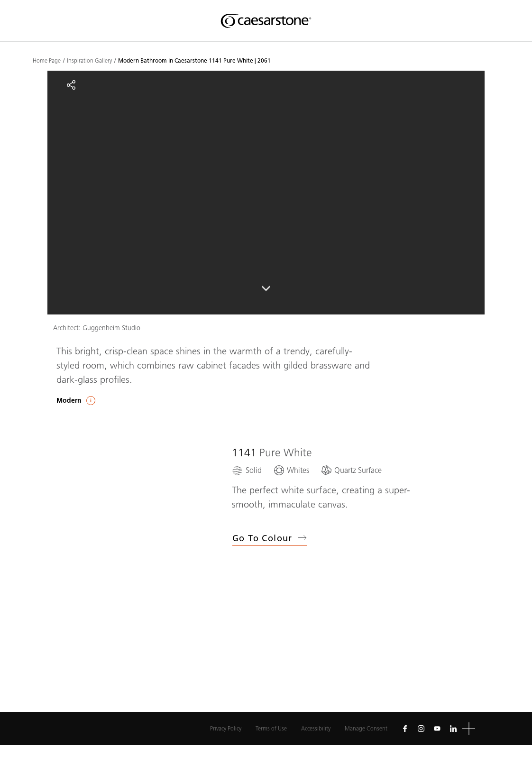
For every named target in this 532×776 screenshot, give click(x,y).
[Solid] (247, 470)
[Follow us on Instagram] (421, 729)
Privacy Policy (226, 728)
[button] (469, 729)
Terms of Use (271, 728)
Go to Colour (270, 538)
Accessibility (316, 728)
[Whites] (291, 470)
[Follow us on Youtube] (437, 729)
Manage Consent (366, 728)
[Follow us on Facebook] (405, 729)
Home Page (47, 61)
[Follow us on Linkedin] (453, 729)
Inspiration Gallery (89, 61)
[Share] (71, 85)
